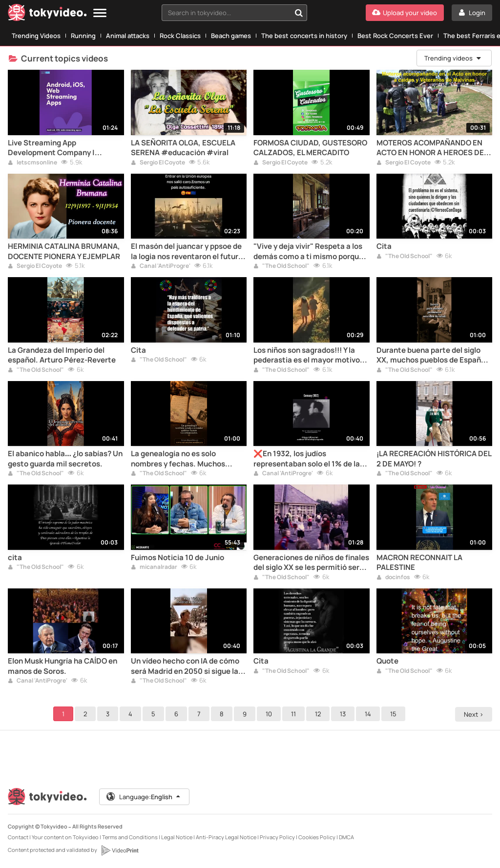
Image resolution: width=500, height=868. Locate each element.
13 (344, 714)
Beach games (231, 36)
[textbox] (226, 13)
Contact (18, 837)
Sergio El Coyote (158, 163)
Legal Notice (177, 837)
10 (270, 714)
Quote (387, 661)
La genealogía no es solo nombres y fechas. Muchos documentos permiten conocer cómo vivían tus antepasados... (186, 459)
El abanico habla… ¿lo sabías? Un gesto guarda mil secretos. (65, 459)
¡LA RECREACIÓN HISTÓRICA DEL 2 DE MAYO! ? (434, 459)
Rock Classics (180, 36)
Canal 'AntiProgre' (161, 266)
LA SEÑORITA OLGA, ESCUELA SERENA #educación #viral (183, 148)
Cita (384, 246)
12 (319, 714)
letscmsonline (32, 163)
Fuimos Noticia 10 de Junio (177, 558)
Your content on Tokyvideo (65, 837)
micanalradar (154, 567)
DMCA (346, 837)
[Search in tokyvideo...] (299, 13)
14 (369, 714)
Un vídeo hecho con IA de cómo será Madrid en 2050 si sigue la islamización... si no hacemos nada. (185, 666)
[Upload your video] (405, 13)
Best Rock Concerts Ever (395, 36)
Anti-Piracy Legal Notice (226, 837)
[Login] (472, 13)
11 (295, 714)
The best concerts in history (304, 36)
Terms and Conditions (130, 837)
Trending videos (453, 58)
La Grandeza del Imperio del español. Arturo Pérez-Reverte (62, 355)
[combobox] (234, 13)
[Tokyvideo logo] (47, 14)
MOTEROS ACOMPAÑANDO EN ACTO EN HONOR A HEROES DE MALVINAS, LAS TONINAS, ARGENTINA (430, 148)
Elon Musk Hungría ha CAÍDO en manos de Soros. (62, 666)
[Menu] (100, 13)
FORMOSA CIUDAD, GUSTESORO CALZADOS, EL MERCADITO (310, 148)
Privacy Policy (277, 837)
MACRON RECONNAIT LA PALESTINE (419, 563)
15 (395, 714)
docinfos (393, 578)
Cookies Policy (317, 837)
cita (15, 558)
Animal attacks (128, 36)
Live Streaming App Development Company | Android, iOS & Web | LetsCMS (60, 148)
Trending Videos (36, 36)
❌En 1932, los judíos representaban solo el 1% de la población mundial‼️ (307, 459)
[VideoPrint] (120, 850)
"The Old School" (281, 266)
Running (83, 36)
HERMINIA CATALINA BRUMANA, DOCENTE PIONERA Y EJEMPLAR (64, 251)
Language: (144, 797)
